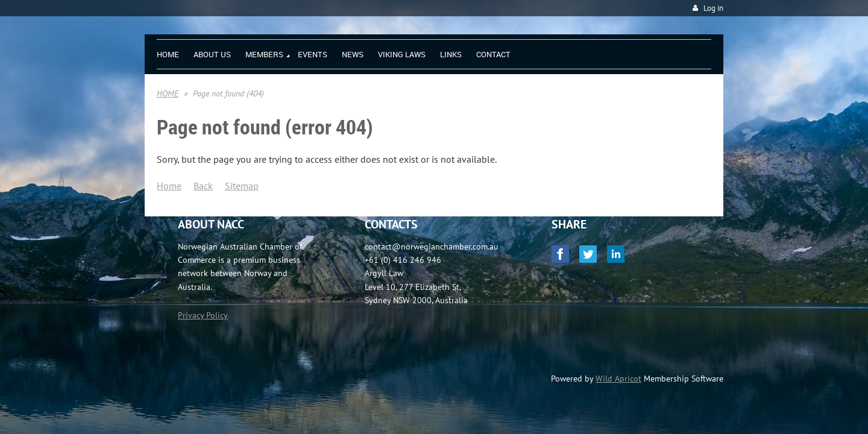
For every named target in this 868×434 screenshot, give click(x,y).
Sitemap (242, 186)
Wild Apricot (618, 379)
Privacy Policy (203, 315)
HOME (168, 93)
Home (169, 186)
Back (203, 186)
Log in (713, 8)
